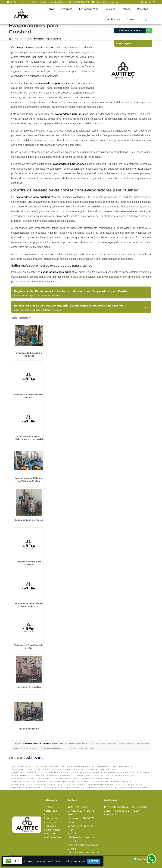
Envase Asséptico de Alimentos (97, 778)
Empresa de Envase (73, 769)
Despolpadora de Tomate (49, 769)
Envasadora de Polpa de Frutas (88, 775)
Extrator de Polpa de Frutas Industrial (29, 784)
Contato (132, 19)
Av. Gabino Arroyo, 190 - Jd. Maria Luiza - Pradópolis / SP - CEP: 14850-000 (126, 811)
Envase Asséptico (29, 729)
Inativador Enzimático (29, 687)
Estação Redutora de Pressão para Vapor (112, 781)
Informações (53, 837)
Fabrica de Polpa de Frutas (100, 784)
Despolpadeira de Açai (21, 766)
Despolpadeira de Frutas (29, 520)
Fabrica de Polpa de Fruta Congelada (67, 784)
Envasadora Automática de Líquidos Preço (128, 772)
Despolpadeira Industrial (22, 769)
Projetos (142, 9)
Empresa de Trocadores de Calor (26, 772)
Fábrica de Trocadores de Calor (26, 787)
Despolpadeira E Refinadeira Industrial (115, 766)
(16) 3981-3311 (83, 2)
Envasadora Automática (56, 772)
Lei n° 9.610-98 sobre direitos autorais (78, 748)
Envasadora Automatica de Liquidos (88, 772)
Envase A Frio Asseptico (22, 778)
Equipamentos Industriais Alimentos (28, 781)
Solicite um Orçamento (130, 30)
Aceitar (94, 861)
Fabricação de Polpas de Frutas (102, 787)
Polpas (126, 9)
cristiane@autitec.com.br (109, 2)
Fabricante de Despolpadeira (133, 787)
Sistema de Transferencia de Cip (29, 647)
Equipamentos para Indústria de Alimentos (69, 781)
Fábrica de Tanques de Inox (129, 784)
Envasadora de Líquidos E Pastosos (28, 775)
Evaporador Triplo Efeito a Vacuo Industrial (29, 605)
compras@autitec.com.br (84, 853)
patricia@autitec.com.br (83, 845)
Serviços (110, 9)
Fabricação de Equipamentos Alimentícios (64, 787)
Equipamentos (89, 9)
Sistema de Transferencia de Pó (29, 396)
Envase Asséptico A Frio (68, 778)
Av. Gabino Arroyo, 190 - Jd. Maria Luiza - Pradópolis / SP (40, 2)
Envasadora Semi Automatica (120, 775)
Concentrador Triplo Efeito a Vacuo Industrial (29, 438)
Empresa (67, 9)
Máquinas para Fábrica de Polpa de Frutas (29, 480)
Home (50, 9)
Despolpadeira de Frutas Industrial (77, 766)
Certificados (112, 19)
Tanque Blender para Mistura (29, 563)
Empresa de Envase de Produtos (29, 354)
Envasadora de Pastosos (59, 775)
